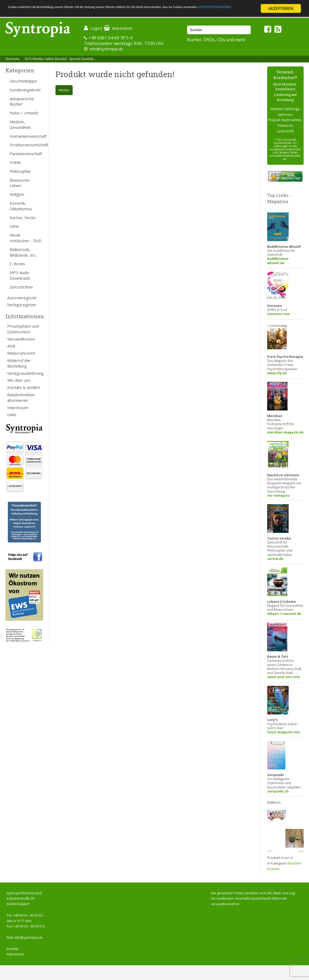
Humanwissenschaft (26, 136)
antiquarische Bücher (22, 101)
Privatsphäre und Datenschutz (23, 329)
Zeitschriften (21, 287)
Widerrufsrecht (21, 353)
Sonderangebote (25, 90)
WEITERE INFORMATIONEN (71, 13)
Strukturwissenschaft (26, 145)
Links (12, 414)
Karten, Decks (23, 218)
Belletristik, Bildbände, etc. (23, 252)
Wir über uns (19, 380)
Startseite (12, 59)
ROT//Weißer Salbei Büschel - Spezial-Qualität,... (61, 59)
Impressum (18, 407)
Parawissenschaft (26, 154)
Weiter (64, 90)
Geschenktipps (23, 81)
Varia (14, 226)
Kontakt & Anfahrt (24, 387)
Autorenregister (22, 298)
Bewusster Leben (20, 183)
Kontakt (12, 949)
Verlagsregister (22, 305)
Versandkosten (21, 339)
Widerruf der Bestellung (19, 363)
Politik (15, 162)
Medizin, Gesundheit (20, 124)
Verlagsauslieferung (25, 373)
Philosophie (20, 171)
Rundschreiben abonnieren (21, 397)
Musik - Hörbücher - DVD (26, 238)
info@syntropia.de (107, 49)
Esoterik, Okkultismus (21, 206)
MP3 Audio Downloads (20, 275)
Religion (17, 194)
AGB (11, 346)
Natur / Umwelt (24, 113)
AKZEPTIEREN (281, 8)
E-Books (17, 264)
